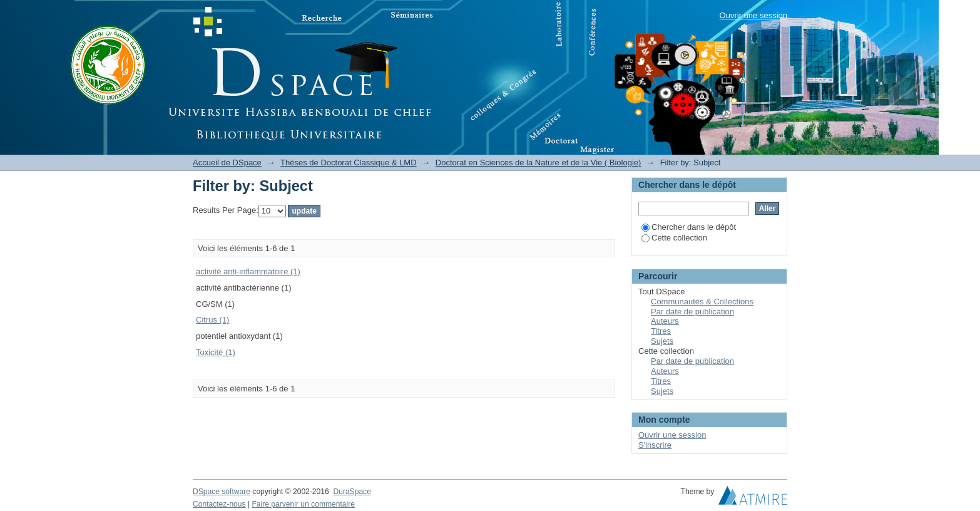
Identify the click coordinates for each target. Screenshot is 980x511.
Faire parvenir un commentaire (303, 504)
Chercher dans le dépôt (689, 227)
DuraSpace (352, 492)
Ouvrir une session (753, 15)
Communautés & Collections (702, 302)
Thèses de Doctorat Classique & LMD (348, 163)
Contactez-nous (219, 504)
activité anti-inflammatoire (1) (248, 271)
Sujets (662, 341)
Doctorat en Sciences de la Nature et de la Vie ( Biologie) (538, 163)
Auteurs (665, 321)
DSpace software (222, 492)
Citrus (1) (212, 320)
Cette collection (674, 238)
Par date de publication (692, 312)
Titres (661, 331)
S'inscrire (655, 445)
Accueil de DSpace (227, 163)
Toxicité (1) (216, 352)
